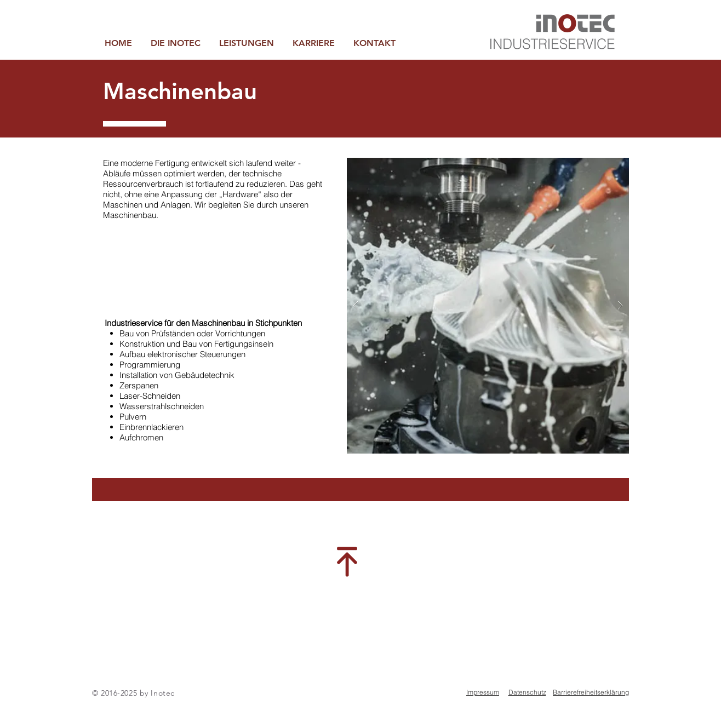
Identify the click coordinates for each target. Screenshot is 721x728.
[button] (247, 43)
